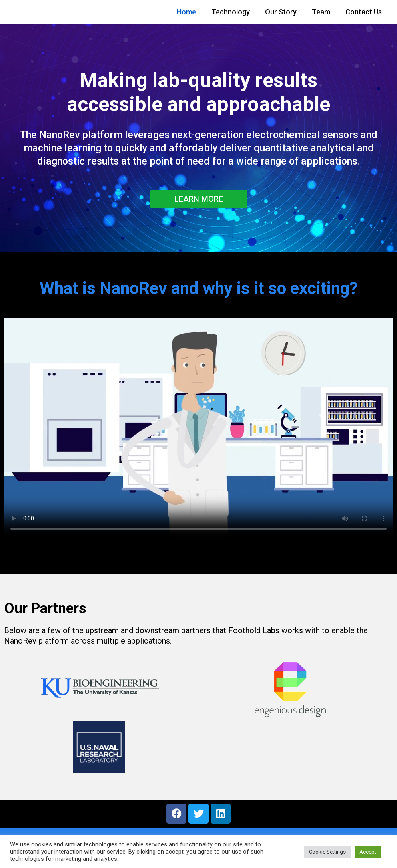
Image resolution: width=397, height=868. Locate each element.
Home (186, 12)
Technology (231, 12)
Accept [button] (368, 852)
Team (321, 12)
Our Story (281, 12)
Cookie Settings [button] (327, 852)
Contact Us (364, 12)
